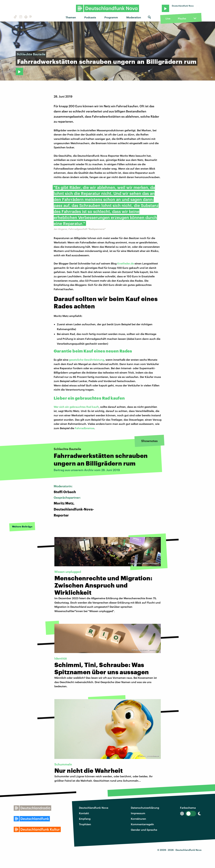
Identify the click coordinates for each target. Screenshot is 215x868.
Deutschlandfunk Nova (94, 808)
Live (168, 18)
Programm (111, 17)
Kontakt (84, 813)
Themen (71, 17)
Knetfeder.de (126, 263)
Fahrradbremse (84, 428)
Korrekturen (138, 819)
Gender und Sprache (144, 830)
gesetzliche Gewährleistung (87, 360)
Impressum (138, 813)
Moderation (134, 17)
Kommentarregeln (142, 824)
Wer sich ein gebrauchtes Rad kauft (76, 407)
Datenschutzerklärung (145, 808)
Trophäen (85, 824)
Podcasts (90, 17)
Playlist (182, 18)
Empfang (85, 819)
